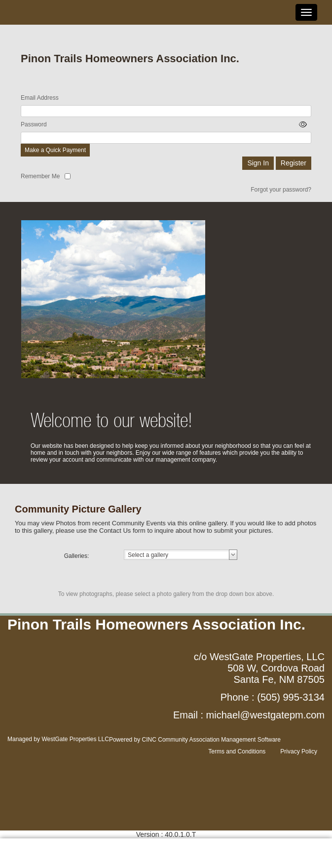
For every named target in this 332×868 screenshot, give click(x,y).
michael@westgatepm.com (265, 715)
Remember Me (40, 176)
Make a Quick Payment (55, 150)
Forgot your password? (281, 190)
